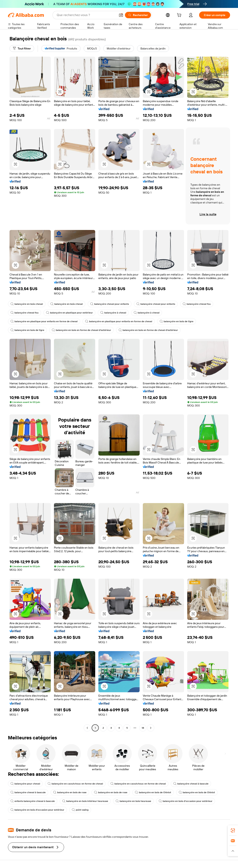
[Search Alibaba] (86, 15)
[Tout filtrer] (22, 48)
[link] (233, 830)
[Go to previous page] (87, 728)
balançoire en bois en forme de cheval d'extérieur (81, 330)
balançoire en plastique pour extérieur (69, 313)
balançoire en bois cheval (27, 304)
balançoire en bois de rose (70, 792)
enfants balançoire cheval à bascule (33, 801)
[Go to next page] (151, 728)
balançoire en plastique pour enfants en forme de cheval (44, 321)
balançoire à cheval (113, 313)
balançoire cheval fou (197, 304)
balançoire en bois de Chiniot (153, 792)
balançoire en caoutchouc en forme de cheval (75, 784)
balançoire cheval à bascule (191, 784)
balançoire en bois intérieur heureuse (85, 801)
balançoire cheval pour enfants (110, 304)
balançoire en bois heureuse (133, 801)
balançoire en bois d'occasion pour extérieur (186, 801)
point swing (80, 810)
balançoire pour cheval (25, 784)
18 (143, 728)
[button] (121, 15)
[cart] (180, 16)
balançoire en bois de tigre (177, 321)
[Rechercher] (138, 15)
